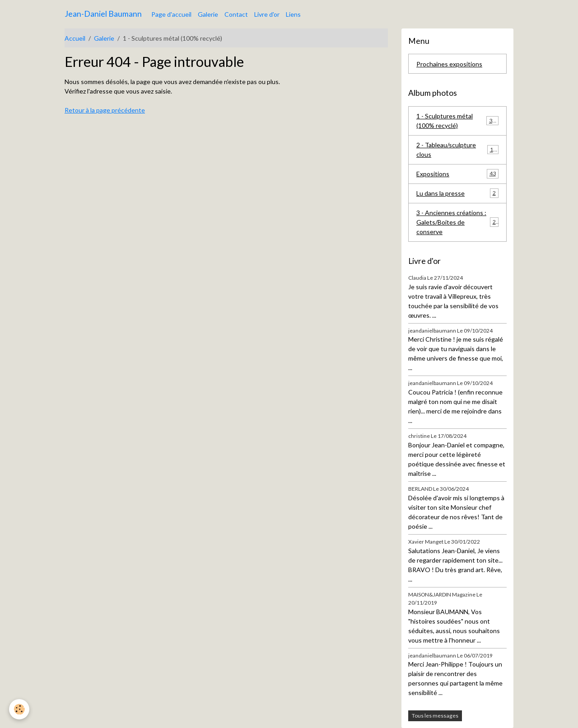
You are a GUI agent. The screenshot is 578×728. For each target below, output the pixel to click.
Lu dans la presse (457, 193)
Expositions (457, 174)
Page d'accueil (171, 14)
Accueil (75, 38)
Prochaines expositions (449, 64)
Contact (236, 14)
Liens (293, 14)
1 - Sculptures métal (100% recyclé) (457, 121)
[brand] (103, 14)
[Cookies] (19, 709)
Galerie (208, 14)
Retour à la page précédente (105, 110)
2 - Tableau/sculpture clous (457, 150)
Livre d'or (267, 14)
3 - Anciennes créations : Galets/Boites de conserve (458, 222)
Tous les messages (435, 716)
